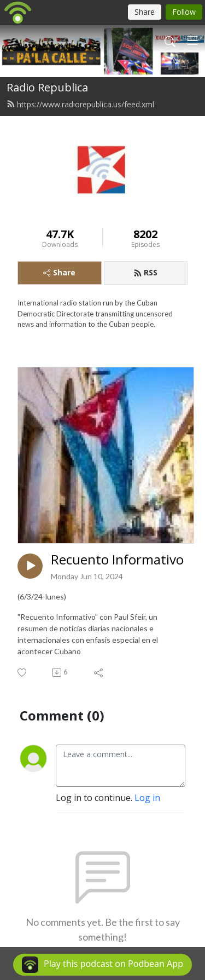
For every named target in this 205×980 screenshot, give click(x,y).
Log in (147, 798)
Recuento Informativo (117, 560)
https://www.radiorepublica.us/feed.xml (80, 104)
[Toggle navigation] (192, 41)
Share (59, 272)
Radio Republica (47, 87)
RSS (145, 272)
